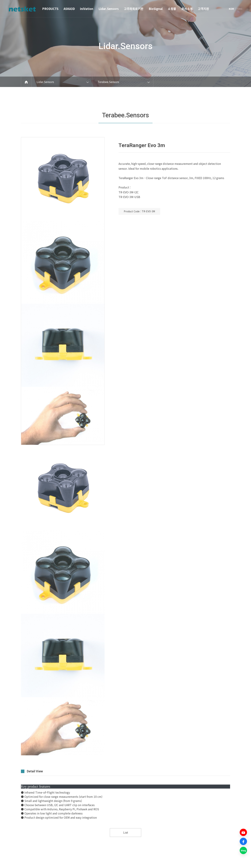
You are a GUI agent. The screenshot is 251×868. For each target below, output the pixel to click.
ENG (240, 9)
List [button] (126, 845)
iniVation (87, 9)
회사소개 (187, 9)
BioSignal (156, 9)
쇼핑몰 (172, 9)
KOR (231, 9)
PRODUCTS (50, 9)
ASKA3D (69, 9)
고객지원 (203, 9)
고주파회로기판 (134, 9)
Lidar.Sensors (109, 9)
